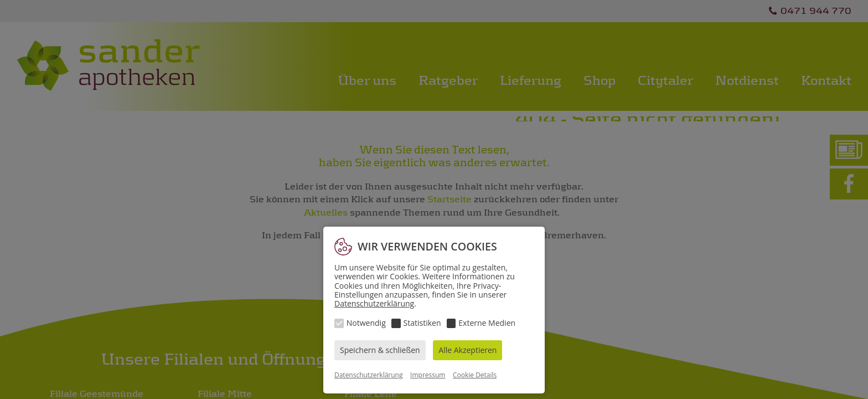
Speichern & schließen (380, 350)
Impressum (428, 375)
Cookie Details (475, 375)
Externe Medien (487, 323)
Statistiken (422, 323)
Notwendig (366, 323)
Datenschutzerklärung (374, 303)
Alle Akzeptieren (467, 350)
